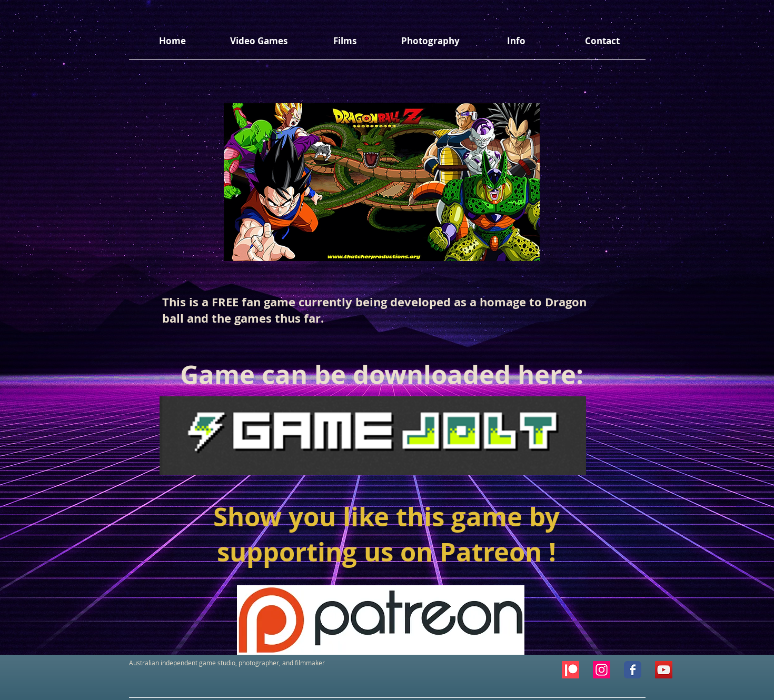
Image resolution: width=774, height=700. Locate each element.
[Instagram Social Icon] (602, 670)
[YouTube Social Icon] (664, 670)
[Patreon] (570, 670)
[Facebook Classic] (633, 670)
